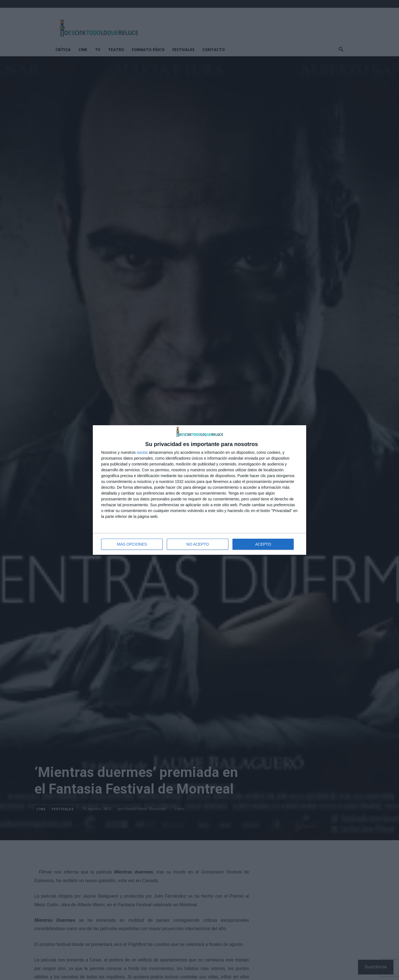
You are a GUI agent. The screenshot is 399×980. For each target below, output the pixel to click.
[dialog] (199, 490)
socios (142, 452)
